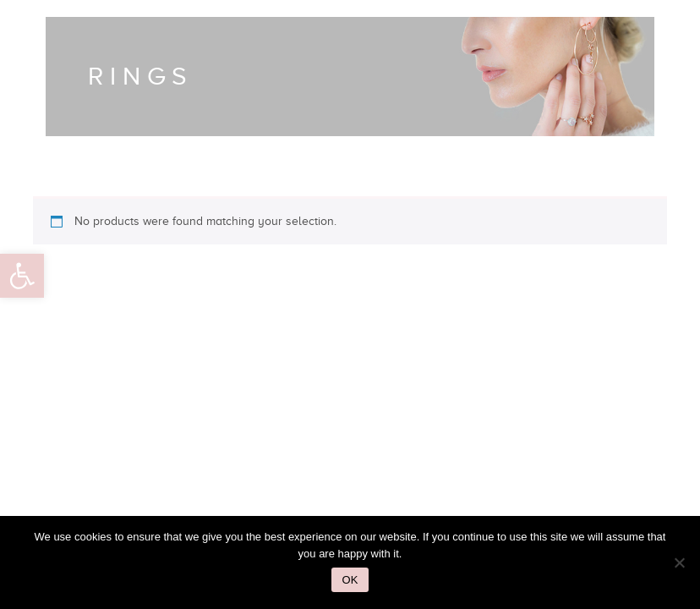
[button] (22, 276)
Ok (350, 580)
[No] (679, 562)
